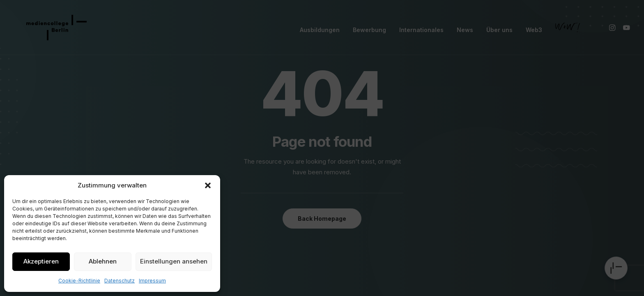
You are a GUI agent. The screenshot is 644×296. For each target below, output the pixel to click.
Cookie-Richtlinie (79, 281)
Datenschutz (120, 281)
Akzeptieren (41, 261)
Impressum (152, 281)
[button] (208, 185)
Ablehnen (103, 261)
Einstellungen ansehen (174, 261)
